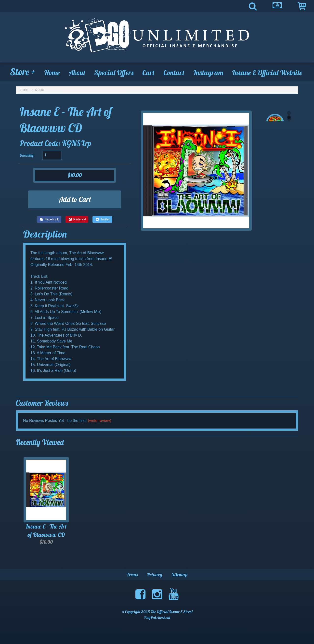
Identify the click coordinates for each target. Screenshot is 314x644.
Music (40, 90)
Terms (132, 575)
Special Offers (114, 73)
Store (23, 72)
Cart (148, 73)
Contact (174, 73)
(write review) (99, 421)
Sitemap (179, 575)
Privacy (155, 575)
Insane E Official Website (267, 73)
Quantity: (27, 155)
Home (52, 73)
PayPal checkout (157, 618)
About (77, 73)
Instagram (208, 73)
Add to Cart (75, 199)
